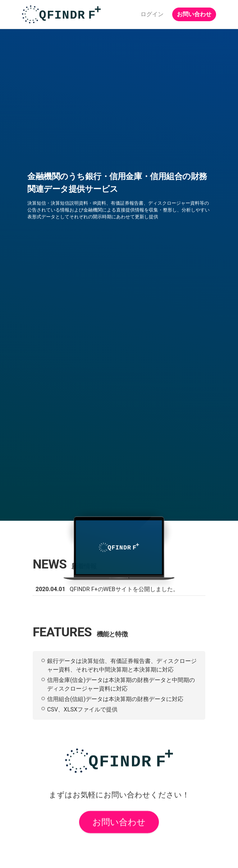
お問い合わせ (194, 14)
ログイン (152, 14)
